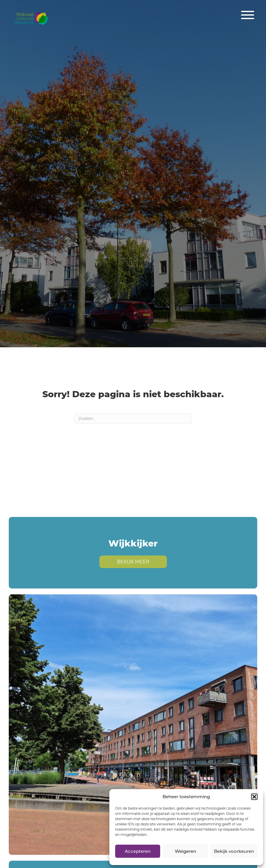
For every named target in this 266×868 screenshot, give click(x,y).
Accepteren (138, 851)
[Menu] (248, 15)
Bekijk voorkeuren (234, 851)
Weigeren (185, 851)
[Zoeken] (133, 419)
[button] (254, 797)
